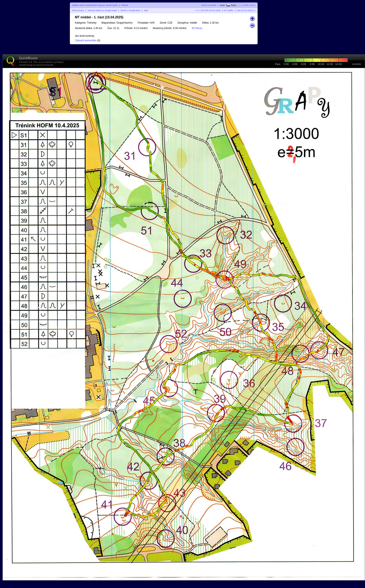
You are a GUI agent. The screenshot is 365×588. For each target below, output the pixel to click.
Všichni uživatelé (208, 5)
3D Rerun (197, 28)
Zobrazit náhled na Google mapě (102, 10)
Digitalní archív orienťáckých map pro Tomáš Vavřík (95, 5)
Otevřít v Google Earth (130, 10)
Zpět (146, 10)
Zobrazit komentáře (86, 40)
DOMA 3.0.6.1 (249, 5)
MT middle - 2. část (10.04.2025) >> (240, 10)
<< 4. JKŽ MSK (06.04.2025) (208, 10)
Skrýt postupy (78, 10)
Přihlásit (125, 5)
